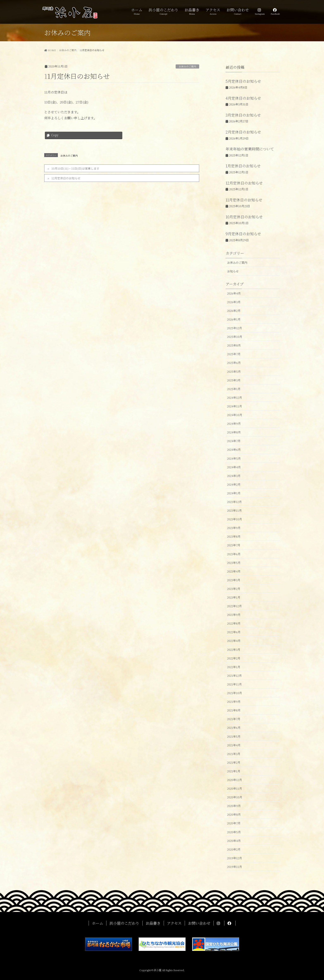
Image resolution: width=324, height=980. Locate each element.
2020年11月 (235, 788)
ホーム (98, 923)
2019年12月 (235, 858)
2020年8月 (234, 814)
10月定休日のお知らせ (244, 217)
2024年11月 (235, 406)
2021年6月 (234, 728)
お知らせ (233, 271)
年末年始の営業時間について (250, 149)
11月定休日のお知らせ (244, 200)
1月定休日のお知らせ (243, 166)
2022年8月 (234, 623)
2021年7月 (234, 719)
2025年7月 (234, 354)
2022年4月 (234, 641)
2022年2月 (234, 658)
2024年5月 (234, 458)
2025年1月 (234, 389)
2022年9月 (234, 615)
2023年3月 (234, 580)
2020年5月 (234, 832)
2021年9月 (234, 702)
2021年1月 (234, 771)
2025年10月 (235, 337)
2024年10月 (235, 415)
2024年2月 (234, 484)
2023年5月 (234, 563)
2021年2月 (234, 762)
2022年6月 (234, 632)
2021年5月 (234, 736)
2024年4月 (234, 467)
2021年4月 (234, 745)
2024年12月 (235, 398)
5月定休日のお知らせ (243, 81)
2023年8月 (234, 536)
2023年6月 (234, 554)
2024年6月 (234, 450)
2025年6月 (234, 363)
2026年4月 (234, 293)
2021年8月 (234, 710)
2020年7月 (234, 823)
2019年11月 (235, 867)
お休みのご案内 (187, 66)
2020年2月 (234, 849)
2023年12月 (234, 502)
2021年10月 (235, 693)
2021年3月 (234, 754)
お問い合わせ (199, 923)
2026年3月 (234, 302)
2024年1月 (234, 493)
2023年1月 (234, 597)
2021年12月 (234, 676)
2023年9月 (234, 528)
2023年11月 (234, 510)
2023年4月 (234, 571)
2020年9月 (234, 806)
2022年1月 (234, 667)
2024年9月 (234, 424)
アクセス (174, 923)
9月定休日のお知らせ (243, 234)
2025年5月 (234, 372)
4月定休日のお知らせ (243, 98)
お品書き (153, 923)
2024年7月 (234, 441)
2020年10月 (235, 797)
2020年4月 (234, 841)
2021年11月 (234, 684)
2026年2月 (234, 311)
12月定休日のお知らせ (66, 178)
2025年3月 (234, 380)
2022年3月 (234, 650)
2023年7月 (234, 545)
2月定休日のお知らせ (243, 132)
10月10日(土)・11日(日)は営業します (75, 168)
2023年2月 (234, 589)
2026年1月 (234, 319)
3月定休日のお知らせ (243, 115)
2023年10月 (235, 519)
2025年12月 (235, 328)
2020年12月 (235, 780)
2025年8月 (234, 345)
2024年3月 (234, 476)
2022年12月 (234, 606)
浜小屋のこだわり (124, 923)
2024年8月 (234, 432)
